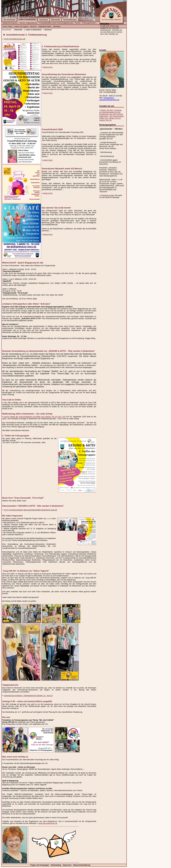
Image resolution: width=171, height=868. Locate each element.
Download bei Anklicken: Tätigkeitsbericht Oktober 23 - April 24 (28, 696)
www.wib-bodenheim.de (48, 823)
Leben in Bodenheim (27, 19)
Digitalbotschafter (45, 26)
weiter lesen (48, 67)
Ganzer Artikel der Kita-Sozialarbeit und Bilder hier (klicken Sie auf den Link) (35, 417)
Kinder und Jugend (21, 26)
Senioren (33, 26)
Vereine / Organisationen (28, 23)
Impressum (67, 865)
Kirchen (78, 23)
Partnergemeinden (89, 23)
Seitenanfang (56, 865)
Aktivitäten (57, 26)
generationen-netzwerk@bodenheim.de (109, 99)
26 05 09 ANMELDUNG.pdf (15, 39)
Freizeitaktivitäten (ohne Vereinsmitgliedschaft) (56, 23)
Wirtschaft (56, 20)
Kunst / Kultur (8, 26)
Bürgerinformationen (10, 23)
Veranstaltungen (70, 20)
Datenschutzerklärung (82, 865)
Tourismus (44, 20)
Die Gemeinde (9, 20)
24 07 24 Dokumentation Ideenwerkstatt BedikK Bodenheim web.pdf (30, 510)
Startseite (19, 30)
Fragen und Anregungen (40, 865)
